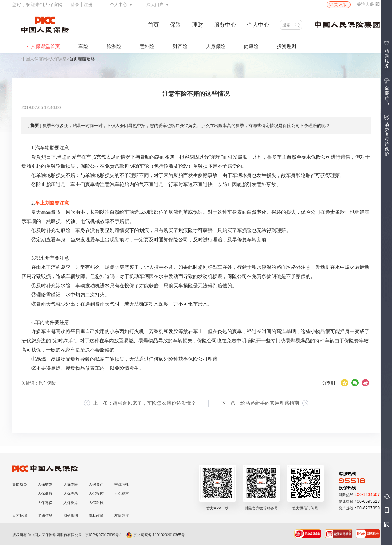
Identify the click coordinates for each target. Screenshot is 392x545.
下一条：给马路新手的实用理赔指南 (260, 403)
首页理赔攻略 (82, 59)
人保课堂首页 (45, 46)
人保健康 (45, 494)
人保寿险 (71, 484)
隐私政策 (96, 516)
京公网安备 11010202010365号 (156, 535)
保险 (175, 25)
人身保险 (216, 46)
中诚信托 (122, 484)
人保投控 (96, 494)
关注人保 (368, 4)
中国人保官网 (34, 59)
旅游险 (114, 46)
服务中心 (225, 25)
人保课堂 (58, 59)
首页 (153, 25)
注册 (88, 5)
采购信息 (45, 516)
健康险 (251, 46)
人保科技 (96, 503)
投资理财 (287, 46)
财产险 (180, 46)
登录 (75, 5)
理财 (198, 25)
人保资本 (122, 494)
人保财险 (45, 484)
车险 (83, 46)
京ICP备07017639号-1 (104, 535)
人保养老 (71, 494)
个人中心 (119, 5)
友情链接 (122, 516)
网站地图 (71, 516)
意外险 (147, 46)
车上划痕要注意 (52, 203)
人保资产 (96, 484)
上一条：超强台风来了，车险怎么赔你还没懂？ (145, 403)
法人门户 (155, 5)
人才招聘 (20, 516)
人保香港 (71, 503)
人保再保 (45, 503)
